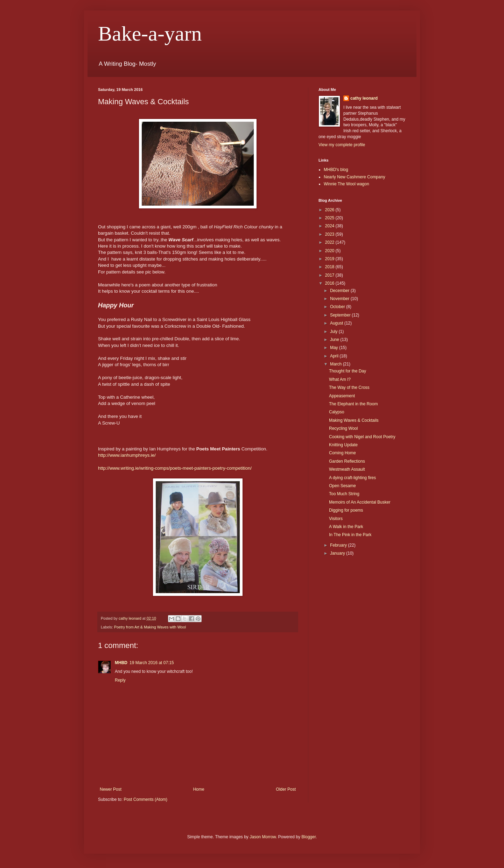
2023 (330, 234)
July (334, 332)
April (335, 356)
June (335, 340)
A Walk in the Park (346, 527)
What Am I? (340, 379)
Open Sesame (342, 486)
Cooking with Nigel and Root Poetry (362, 437)
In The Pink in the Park (350, 535)
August (337, 323)
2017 (330, 275)
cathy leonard (364, 98)
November (340, 299)
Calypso (337, 412)
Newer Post (111, 789)
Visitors (336, 519)
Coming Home (342, 453)
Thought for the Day (348, 371)
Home (199, 789)
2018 (330, 267)
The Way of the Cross (349, 387)
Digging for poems (346, 510)
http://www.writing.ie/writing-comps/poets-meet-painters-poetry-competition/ (175, 468)
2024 (330, 226)
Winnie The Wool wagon (346, 184)
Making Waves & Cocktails (354, 420)
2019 (330, 259)
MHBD (121, 663)
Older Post (286, 789)
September (341, 315)
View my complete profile (342, 145)
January (338, 553)
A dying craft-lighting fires (352, 478)
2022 (330, 242)
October (338, 307)
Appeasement (342, 396)
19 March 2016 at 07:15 (152, 663)
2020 (330, 251)
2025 (330, 218)
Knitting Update (343, 445)
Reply (120, 680)
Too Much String (344, 494)
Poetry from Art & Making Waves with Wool (150, 627)
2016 (330, 283)
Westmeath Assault (347, 469)
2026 (330, 210)
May (335, 348)
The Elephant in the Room (353, 404)
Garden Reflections (347, 461)
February (339, 545)
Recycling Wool (343, 428)
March (337, 364)
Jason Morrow (263, 837)
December (340, 291)
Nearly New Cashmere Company (354, 177)
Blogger (309, 837)
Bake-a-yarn (150, 34)
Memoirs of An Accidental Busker (360, 502)
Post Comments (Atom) (145, 799)
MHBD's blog (336, 170)
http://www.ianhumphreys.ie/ (127, 455)
